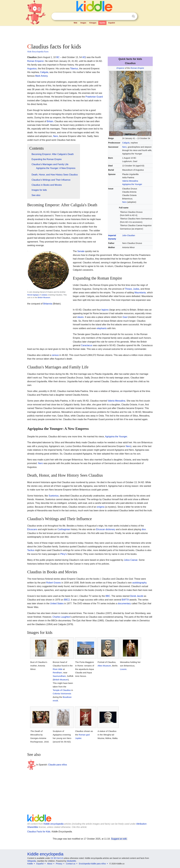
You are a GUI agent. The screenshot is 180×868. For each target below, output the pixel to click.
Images (83, 23)
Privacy (59, 864)
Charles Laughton (61, 617)
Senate (81, 251)
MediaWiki (72, 861)
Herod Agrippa (33, 295)
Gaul (125, 317)
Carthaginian (64, 529)
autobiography (139, 583)
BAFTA (125, 600)
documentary (124, 603)
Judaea (44, 295)
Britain (50, 121)
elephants (102, 328)
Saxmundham (59, 676)
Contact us (71, 864)
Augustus (32, 69)
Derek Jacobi (137, 596)
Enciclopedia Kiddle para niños (92, 864)
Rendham (57, 673)
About (50, 864)
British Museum (44, 297)
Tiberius (74, 69)
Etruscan (100, 529)
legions (105, 310)
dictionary (110, 529)
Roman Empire (137, 68)
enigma (101, 507)
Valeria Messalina (130, 181)
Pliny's (64, 554)
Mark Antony (41, 76)
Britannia (48, 304)
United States (57, 603)
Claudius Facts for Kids (39, 832)
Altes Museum (104, 666)
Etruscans (32, 529)
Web (75, 23)
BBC (108, 596)
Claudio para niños (58, 765)
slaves (80, 317)
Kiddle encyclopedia (53, 824)
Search (133, 16)
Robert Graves (54, 583)
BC (58, 57)
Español (112, 23)
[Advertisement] (90, 34)
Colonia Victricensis (62, 694)
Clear (128, 16)
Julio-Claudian (129, 235)
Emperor (120, 68)
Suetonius (54, 496)
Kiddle (30, 864)
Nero (124, 147)
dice (144, 529)
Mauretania (140, 293)
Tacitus (31, 550)
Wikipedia (32, 861)
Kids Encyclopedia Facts (38, 52)
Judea (136, 289)
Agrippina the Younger (132, 184)
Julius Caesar (131, 560)
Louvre (123, 669)
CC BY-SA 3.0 (57, 858)
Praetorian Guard (94, 97)
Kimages (93, 23)
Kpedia (102, 23)
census (55, 355)
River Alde (58, 669)
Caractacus (87, 345)
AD (84, 57)
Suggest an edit (119, 839)
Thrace (128, 289)
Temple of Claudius (62, 690)
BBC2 (67, 600)
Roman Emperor (36, 61)
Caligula (126, 143)
